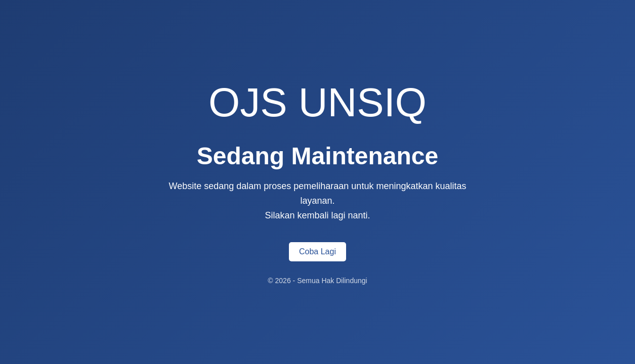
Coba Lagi (317, 252)
